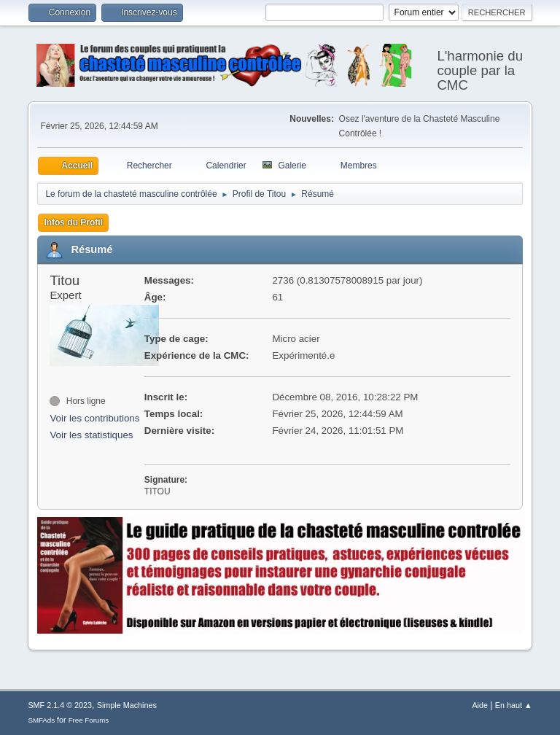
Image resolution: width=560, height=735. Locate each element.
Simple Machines (127, 705)
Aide (480, 705)
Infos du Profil (73, 222)
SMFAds (41, 720)
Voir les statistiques (91, 435)
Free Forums (89, 720)
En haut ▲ (514, 705)
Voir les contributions (94, 418)
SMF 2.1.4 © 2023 (60, 705)
